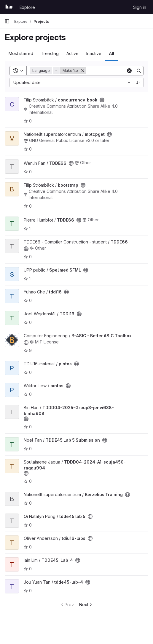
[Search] (139, 71)
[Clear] (129, 71)
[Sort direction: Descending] (139, 83)
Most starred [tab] (21, 53)
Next (86, 605)
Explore (27, 7)
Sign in (140, 7)
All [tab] (112, 53)
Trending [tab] (50, 53)
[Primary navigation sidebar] (7, 21)
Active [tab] (72, 53)
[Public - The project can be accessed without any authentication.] (102, 100)
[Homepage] (9, 7)
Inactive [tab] (94, 53)
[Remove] (83, 71)
